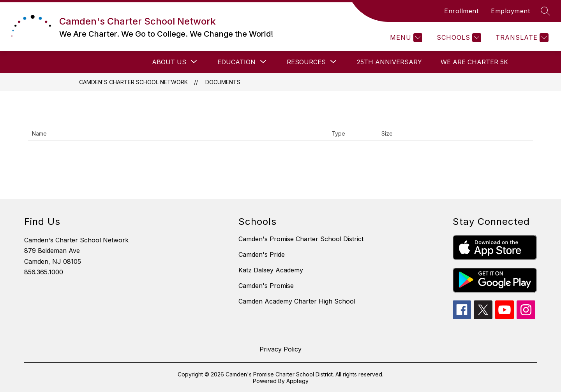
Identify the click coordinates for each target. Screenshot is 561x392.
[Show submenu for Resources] (306, 62)
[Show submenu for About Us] (169, 62)
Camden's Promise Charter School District (301, 239)
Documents (223, 82)
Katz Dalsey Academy (271, 270)
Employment (510, 11)
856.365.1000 (44, 272)
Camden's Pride (262, 254)
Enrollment (461, 11)
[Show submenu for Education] (236, 62)
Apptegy (297, 381)
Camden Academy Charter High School (297, 301)
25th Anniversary (389, 62)
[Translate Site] (521, 38)
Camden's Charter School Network (133, 82)
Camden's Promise (266, 286)
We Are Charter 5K (474, 62)
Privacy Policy (280, 349)
